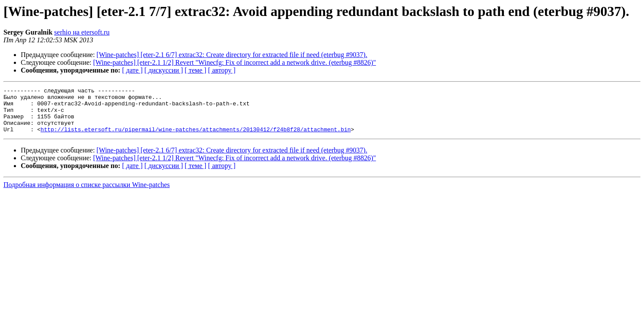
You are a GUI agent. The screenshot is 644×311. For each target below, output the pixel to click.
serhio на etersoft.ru (82, 32)
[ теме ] (195, 70)
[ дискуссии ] (164, 70)
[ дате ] (132, 70)
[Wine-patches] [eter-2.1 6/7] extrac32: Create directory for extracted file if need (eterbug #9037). (232, 55)
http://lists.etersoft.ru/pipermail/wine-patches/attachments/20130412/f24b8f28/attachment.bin (196, 138)
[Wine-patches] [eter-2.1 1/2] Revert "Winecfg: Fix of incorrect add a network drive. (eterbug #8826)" (235, 62)
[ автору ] (222, 70)
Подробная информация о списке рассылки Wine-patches (87, 194)
